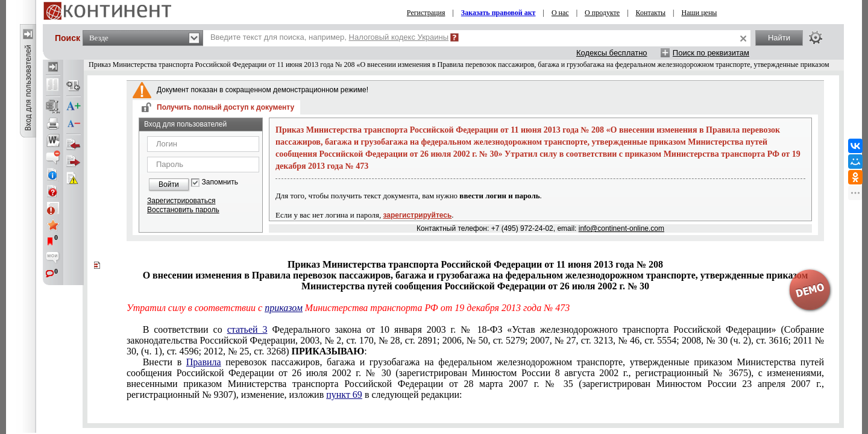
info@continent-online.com (621, 228)
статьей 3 (247, 329)
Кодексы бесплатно (612, 53)
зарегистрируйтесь (418, 215)
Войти (169, 184)
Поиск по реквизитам (711, 53)
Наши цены (700, 13)
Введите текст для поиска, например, (329, 37)
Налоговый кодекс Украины (399, 37)
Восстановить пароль (183, 210)
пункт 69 (344, 395)
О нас (560, 13)
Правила (204, 362)
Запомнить (220, 182)
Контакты (651, 13)
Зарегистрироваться (181, 201)
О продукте (602, 13)
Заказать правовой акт (498, 13)
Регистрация (426, 13)
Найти (779, 38)
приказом (284, 308)
